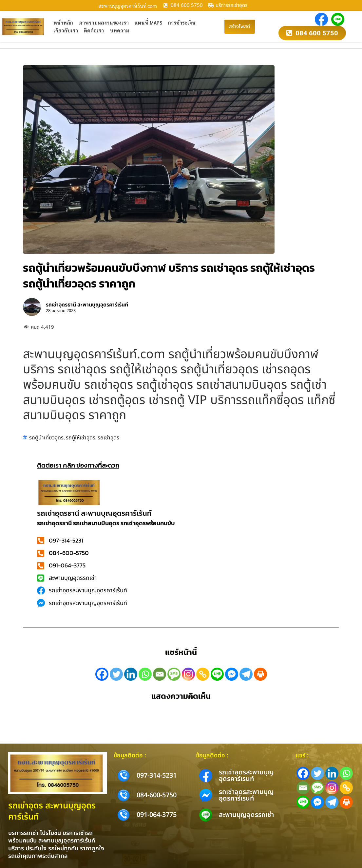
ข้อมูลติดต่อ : (130, 756)
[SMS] (174, 674)
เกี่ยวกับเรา (66, 30)
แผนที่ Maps (148, 22)
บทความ (119, 30)
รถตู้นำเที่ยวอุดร (46, 437)
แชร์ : (302, 756)
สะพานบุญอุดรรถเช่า (246, 815)
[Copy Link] (203, 674)
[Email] (160, 674)
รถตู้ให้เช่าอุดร (81, 437)
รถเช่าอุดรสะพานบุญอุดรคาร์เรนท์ (246, 776)
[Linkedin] (131, 674)
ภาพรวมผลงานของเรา (104, 22)
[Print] (260, 674)
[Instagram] (188, 674)
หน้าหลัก (63, 22)
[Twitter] (116, 674)
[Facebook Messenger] (232, 674)
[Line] (217, 674)
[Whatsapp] (145, 674)
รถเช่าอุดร (108, 437)
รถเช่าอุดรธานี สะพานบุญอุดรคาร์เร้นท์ (94, 513)
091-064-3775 (157, 815)
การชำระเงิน (182, 22)
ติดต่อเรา (94, 30)
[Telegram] (246, 674)
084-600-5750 (157, 795)
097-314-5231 (157, 776)
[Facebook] (102, 674)
